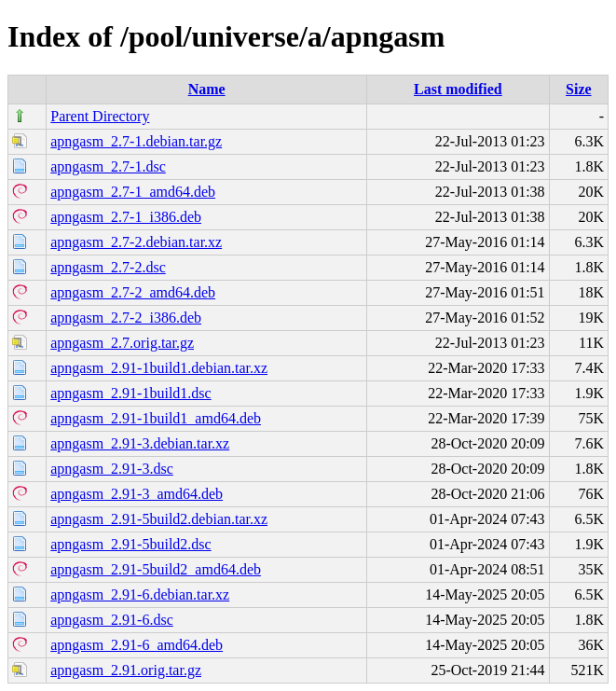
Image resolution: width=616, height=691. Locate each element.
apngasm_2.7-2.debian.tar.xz (136, 242)
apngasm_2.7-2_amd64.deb (133, 292)
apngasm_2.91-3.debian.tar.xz (140, 443)
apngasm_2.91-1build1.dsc (130, 393)
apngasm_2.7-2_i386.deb (126, 318)
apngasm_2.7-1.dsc (108, 166)
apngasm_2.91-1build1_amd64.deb (156, 418)
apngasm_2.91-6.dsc (112, 620)
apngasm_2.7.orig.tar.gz (122, 343)
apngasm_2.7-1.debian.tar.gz (136, 141)
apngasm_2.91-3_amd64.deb (137, 494)
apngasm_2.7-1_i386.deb (126, 217)
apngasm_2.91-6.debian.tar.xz (140, 594)
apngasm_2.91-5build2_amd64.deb (156, 569)
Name (207, 89)
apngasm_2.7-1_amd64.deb (133, 192)
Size (579, 89)
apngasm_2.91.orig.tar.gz (126, 670)
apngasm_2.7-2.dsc (108, 267)
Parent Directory (100, 116)
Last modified (458, 89)
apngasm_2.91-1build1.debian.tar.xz (159, 368)
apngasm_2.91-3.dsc (112, 469)
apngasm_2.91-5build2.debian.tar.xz (159, 519)
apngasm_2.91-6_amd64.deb (137, 645)
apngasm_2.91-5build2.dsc (130, 544)
